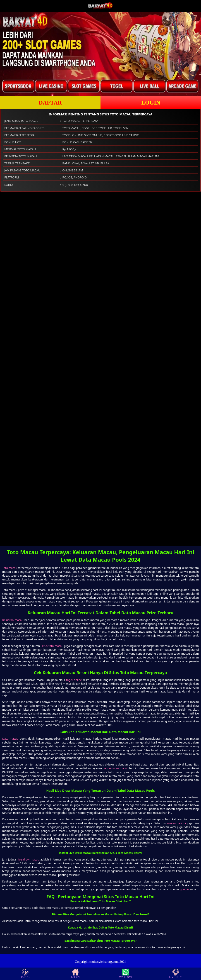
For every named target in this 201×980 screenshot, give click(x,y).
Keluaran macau (13, 620)
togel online (74, 680)
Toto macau (10, 568)
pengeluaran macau (116, 768)
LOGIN (151, 103)
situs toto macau (53, 646)
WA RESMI (126, 974)
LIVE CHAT (176, 974)
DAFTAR (50, 103)
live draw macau (28, 859)
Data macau (10, 739)
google (184, 889)
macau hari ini (176, 823)
